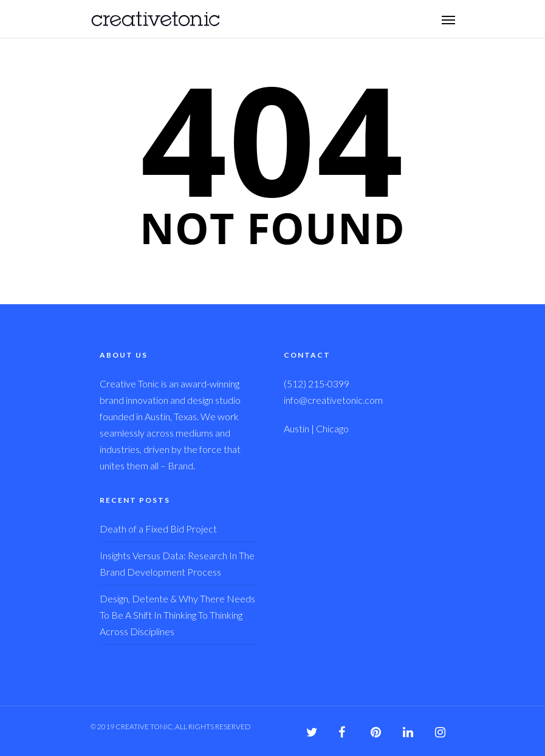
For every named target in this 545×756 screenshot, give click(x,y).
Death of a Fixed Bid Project (158, 529)
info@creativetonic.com (333, 400)
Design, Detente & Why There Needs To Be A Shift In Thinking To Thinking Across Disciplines (177, 615)
